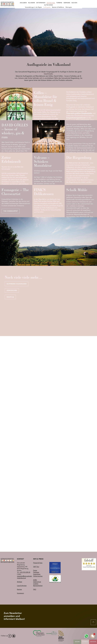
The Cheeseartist (11, 211)
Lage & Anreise (22, 586)
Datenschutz (37, 582)
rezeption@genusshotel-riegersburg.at (25, 577)
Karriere (19, 589)
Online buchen (38, 576)
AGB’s (35, 580)
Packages (36, 572)
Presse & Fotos (38, 563)
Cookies (36, 584)
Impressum (20, 593)
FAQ (35, 589)
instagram (14, 636)
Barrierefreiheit (38, 586)
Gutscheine (37, 574)
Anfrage (20, 582)
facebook (10, 636)
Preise (35, 571)
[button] (93, 636)
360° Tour (36, 567)
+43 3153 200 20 (25, 572)
